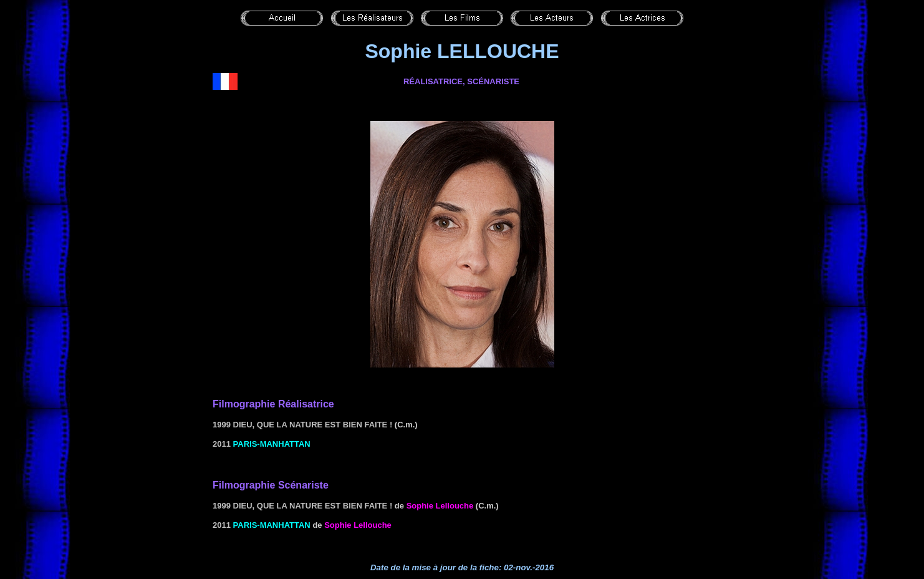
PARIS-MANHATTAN (272, 444)
